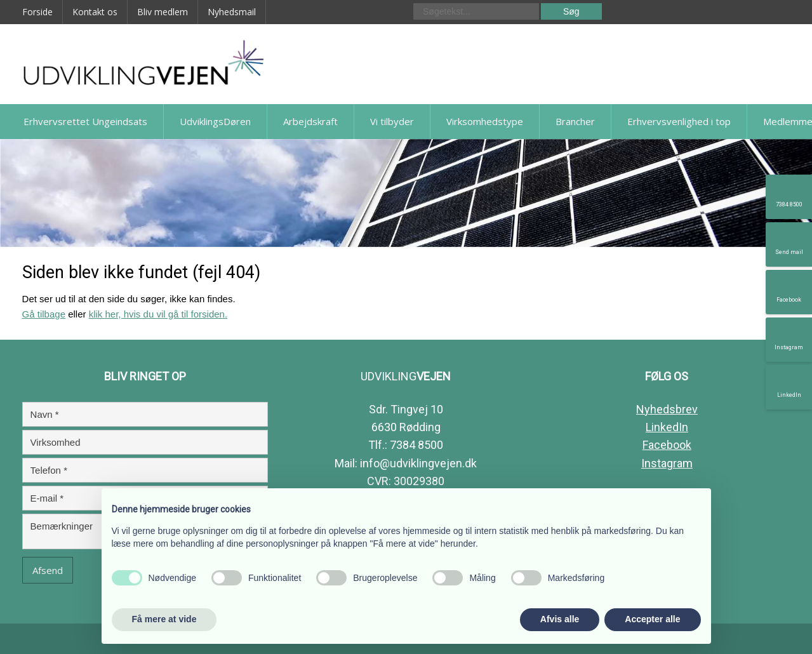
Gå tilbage (44, 314)
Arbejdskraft (310, 121)
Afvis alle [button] (560, 619)
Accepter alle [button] (652, 619)
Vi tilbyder (392, 121)
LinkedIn (667, 427)
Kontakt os (95, 12)
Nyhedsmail (232, 12)
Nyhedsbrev (667, 409)
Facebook (667, 445)
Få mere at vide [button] (164, 619)
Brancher (575, 121)
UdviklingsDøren (215, 121)
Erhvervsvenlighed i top (679, 121)
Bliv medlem (163, 12)
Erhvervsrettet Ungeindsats (85, 121)
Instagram (667, 463)
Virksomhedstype (485, 121)
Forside (37, 12)
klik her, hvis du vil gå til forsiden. (158, 314)
